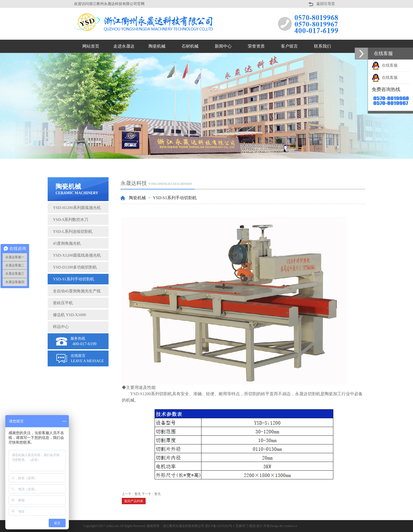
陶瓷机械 (137, 198)
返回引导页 (326, 4)
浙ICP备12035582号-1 (220, 526)
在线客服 (385, 65)
